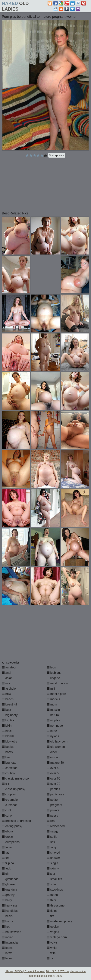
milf (51, 689)
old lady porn (57, 741)
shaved (53, 853)
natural (53, 715)
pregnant (55, 805)
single (52, 863)
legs (51, 667)
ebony (8, 831)
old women (56, 747)
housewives (11, 932)
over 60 (54, 779)
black (7, 731)
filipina (8, 863)
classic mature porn (17, 779)
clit (5, 784)
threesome (56, 905)
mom (52, 704)
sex (51, 842)
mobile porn (56, 694)
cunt (6, 810)
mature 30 (55, 763)
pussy (52, 816)
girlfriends (10, 879)
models (53, 699)
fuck (6, 868)
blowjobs (9, 741)
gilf (6, 874)
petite (52, 800)
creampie (10, 800)
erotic (7, 837)
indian (8, 937)
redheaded (56, 826)
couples (9, 794)
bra (6, 757)
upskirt (53, 927)
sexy (52, 847)
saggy (53, 831)
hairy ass (10, 905)
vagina (53, 932)
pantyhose (55, 794)
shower (53, 858)
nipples (53, 720)
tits (50, 916)
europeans (11, 842)
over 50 (54, 773)
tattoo (52, 895)
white (52, 948)
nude (52, 731)
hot (6, 927)
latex (7, 953)
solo (51, 884)
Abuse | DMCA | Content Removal (25, 971)
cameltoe (10, 768)
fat (5, 853)
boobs (8, 747)
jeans (7, 948)
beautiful (9, 704)
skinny (53, 868)
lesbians (54, 673)
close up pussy (14, 789)
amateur (9, 667)
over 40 (54, 768)
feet (6, 858)
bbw (6, 694)
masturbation (57, 683)
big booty (10, 715)
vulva (52, 942)
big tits (8, 720)
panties (53, 789)
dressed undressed (16, 821)
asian (7, 678)
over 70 (54, 784)
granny (8, 895)
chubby (8, 773)
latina (7, 958)
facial (7, 847)
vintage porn (57, 937)
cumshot (9, 805)
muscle (53, 710)
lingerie (53, 678)
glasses (9, 884)
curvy (7, 816)
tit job (52, 911)
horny (7, 921)
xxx (51, 958)
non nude (55, 726)
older (52, 752)
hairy (7, 900)
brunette (9, 763)
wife (51, 953)
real (51, 821)
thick (52, 900)
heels (7, 916)
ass (6, 683)
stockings (55, 890)
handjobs (10, 911)
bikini (7, 726)
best (6, 710)
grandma (10, 890)
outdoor (54, 757)
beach (8, 699)
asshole (9, 689)
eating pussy (12, 826)
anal (6, 673)
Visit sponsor (57, 155)
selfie (52, 837)
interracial (10, 942)
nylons (53, 736)
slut (51, 874)
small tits (54, 879)
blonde (8, 736)
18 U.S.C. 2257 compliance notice (66, 971)
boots (7, 752)
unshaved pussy (59, 921)
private (53, 810)
